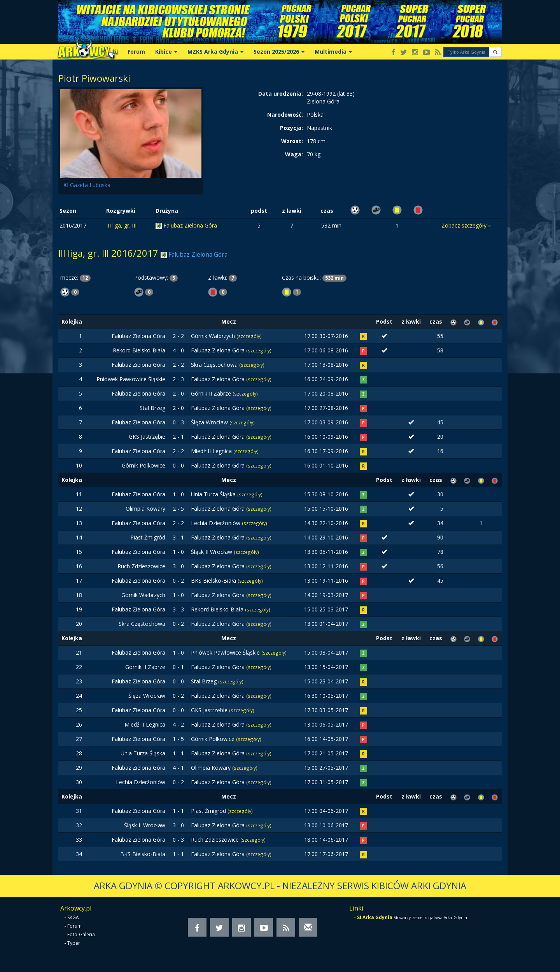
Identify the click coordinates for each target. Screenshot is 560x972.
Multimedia (333, 52)
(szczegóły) (249, 336)
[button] (495, 52)
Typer (74, 943)
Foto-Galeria (81, 934)
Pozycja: (291, 128)
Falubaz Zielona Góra (190, 225)
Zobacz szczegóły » (466, 225)
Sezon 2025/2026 (279, 52)
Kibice (166, 52)
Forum (136, 52)
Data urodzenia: (281, 94)
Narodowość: (285, 115)
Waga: (294, 154)
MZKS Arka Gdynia (215, 52)
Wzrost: (292, 141)
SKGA (73, 917)
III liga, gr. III (121, 225)
